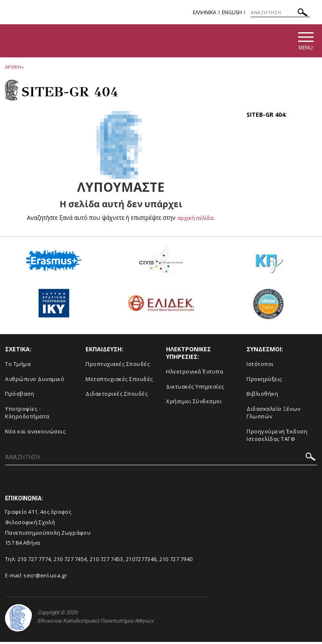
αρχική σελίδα (196, 219)
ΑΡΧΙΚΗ (13, 68)
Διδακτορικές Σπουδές (117, 395)
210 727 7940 (176, 561)
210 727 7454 (70, 561)
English (232, 12)
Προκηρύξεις (264, 381)
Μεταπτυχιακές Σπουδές (119, 381)
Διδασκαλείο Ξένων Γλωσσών (274, 414)
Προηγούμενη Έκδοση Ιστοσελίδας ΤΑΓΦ (277, 437)
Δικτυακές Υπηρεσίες (195, 388)
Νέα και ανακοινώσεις (35, 433)
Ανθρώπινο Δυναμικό (35, 381)
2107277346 (141, 561)
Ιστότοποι (260, 366)
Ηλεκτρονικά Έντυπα (195, 373)
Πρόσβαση (19, 395)
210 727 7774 (34, 561)
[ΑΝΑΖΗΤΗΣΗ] (280, 13)
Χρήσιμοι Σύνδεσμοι (194, 403)
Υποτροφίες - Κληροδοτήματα (27, 414)
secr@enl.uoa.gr (45, 577)
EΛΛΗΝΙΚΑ (205, 12)
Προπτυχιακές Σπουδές (118, 366)
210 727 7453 (106, 561)
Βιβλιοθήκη (262, 395)
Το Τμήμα (18, 366)
